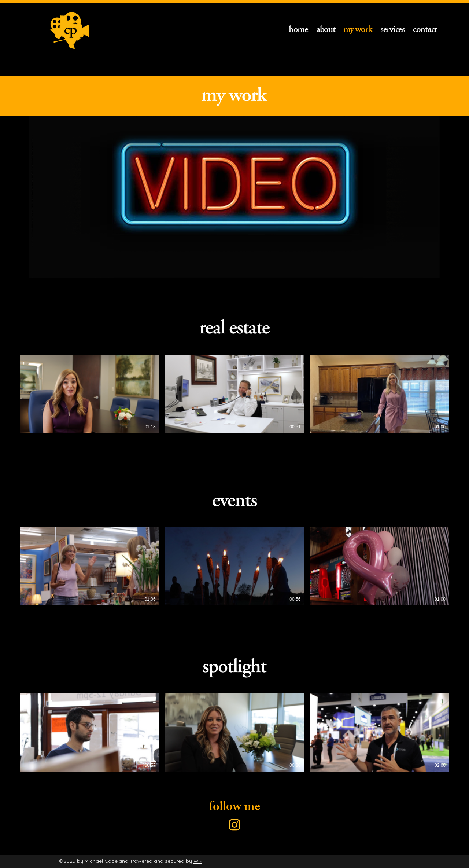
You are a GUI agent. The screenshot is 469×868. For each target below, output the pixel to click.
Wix (198, 861)
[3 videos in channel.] (234, 394)
